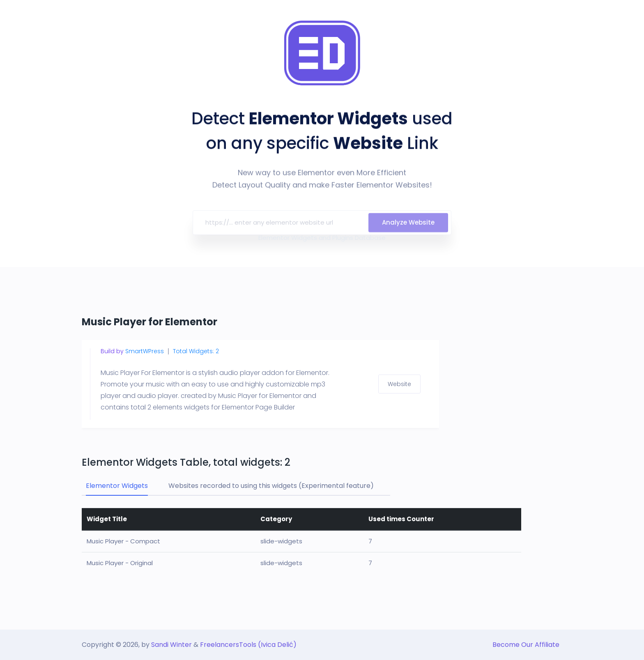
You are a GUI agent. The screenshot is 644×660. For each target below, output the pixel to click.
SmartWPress (145, 351)
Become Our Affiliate (526, 645)
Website (399, 384)
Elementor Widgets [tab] (117, 486)
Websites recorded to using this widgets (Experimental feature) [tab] (271, 486)
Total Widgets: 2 (196, 351)
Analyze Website (408, 227)
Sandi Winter (171, 645)
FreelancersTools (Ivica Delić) (248, 645)
